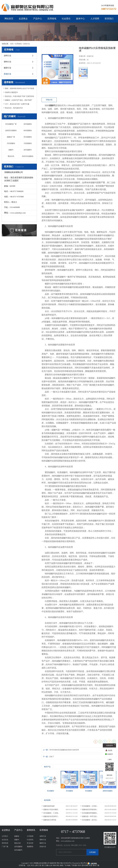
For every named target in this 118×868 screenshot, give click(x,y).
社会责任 (66, 19)
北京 (29, 865)
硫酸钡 (17, 836)
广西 (72, 865)
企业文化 (5, 840)
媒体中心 (80, 19)
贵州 (83, 865)
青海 (94, 865)
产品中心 (38, 19)
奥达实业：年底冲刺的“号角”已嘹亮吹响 (19, 96)
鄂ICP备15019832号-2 (64, 863)
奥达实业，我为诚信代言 (14, 108)
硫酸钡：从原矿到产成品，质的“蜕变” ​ (19, 100)
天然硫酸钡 (28, 143)
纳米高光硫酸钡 (28, 156)
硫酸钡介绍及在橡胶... (51, 810)
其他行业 (27, 44)
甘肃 (90, 865)
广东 (65, 865)
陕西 (87, 865)
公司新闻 (30, 836)
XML (85, 845)
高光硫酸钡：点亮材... (90, 806)
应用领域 (52, 19)
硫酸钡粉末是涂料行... (51, 816)
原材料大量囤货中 (12, 92)
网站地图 (74, 845)
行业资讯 (30, 840)
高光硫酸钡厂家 (11, 124)
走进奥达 (23, 19)
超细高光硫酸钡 (11, 130)
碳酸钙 (11, 150)
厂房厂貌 (5, 847)
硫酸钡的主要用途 (50, 820)
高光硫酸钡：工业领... (51, 813)
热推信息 (59, 845)
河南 (54, 865)
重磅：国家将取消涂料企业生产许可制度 (20, 89)
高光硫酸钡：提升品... (90, 820)
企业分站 (67, 845)
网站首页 (9, 19)
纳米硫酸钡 (28, 130)
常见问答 (30, 843)
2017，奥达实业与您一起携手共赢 (17, 104)
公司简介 (5, 836)
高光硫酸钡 (28, 137)
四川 (80, 865)
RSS (80, 845)
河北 (32, 865)
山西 (36, 865)
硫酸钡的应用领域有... (90, 810)
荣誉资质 (5, 843)
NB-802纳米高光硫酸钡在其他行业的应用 (64, 750)
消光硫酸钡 (11, 143)
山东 (51, 865)
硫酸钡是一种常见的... (90, 816)
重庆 (76, 865)
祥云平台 (84, 863)
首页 (12, 44)
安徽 (47, 865)
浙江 (43, 865)
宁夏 (98, 865)
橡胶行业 (7, 68)
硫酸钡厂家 (11, 137)
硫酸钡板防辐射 (49, 806)
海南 (69, 865)
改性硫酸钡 (28, 124)
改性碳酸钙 (28, 150)
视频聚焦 (30, 847)
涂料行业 (7, 56)
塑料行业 (7, 62)
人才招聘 (95, 19)
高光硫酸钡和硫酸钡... (90, 813)
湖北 (58, 865)
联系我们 (109, 19)
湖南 (61, 865)
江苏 (40, 865)
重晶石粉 (11, 156)
